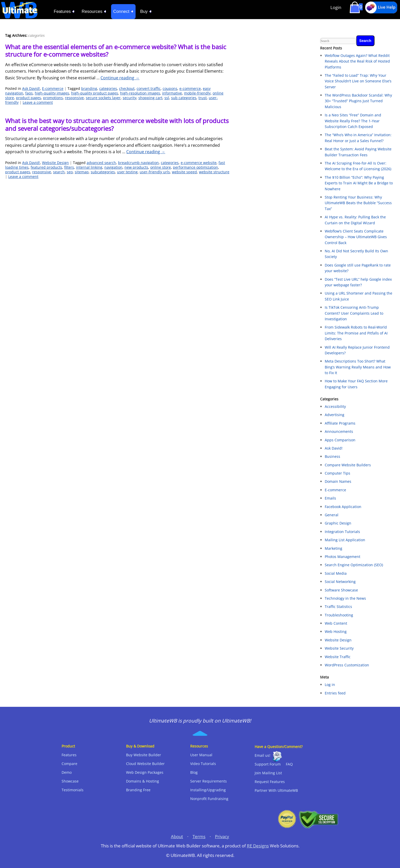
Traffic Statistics (338, 607)
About (177, 836)
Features (69, 755)
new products (136, 167)
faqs (29, 93)
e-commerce (190, 88)
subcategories (103, 172)
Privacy (222, 836)
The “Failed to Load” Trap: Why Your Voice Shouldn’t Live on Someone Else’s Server (358, 81)
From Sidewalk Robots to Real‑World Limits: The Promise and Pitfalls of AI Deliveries (356, 333)
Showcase (70, 781)
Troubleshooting (339, 615)
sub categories (184, 98)
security (130, 98)
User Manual (201, 755)
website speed (184, 172)
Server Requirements (209, 781)
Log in (330, 685)
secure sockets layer (103, 98)
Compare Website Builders (348, 465)
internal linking (89, 167)
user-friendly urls (155, 172)
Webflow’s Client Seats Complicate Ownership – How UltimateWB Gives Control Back (356, 237)
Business (332, 456)
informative (172, 93)
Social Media (336, 573)
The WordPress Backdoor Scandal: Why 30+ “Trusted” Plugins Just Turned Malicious (358, 101)
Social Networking (340, 582)
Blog (194, 772)
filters (69, 167)
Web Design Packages (145, 772)
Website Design (55, 163)
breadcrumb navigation (138, 163)
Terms (199, 836)
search (59, 172)
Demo (67, 772)
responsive (74, 98)
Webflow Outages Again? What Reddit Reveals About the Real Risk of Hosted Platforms (357, 61)
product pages (28, 98)
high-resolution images (140, 93)
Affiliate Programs (340, 423)
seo (70, 172)
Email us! (262, 755)
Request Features (270, 782)
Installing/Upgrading (208, 790)
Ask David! (31, 88)
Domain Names (338, 481)
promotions (53, 98)
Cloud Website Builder (145, 764)
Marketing (334, 548)
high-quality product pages (95, 93)
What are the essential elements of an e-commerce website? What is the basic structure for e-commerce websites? (116, 50)
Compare (69, 764)
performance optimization (195, 167)
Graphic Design (338, 523)
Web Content (336, 623)
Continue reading (120, 78)
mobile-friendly (197, 93)
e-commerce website (199, 163)
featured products (46, 167)
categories (108, 88)
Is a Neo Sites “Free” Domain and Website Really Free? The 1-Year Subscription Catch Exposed (353, 121)
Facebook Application (343, 507)
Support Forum (268, 764)
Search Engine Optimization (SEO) (354, 565)
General (332, 515)
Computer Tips (337, 473)
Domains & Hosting (143, 781)
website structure (214, 172)
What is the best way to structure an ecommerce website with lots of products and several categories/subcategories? (117, 124)
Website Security (339, 648)
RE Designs (258, 846)
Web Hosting (336, 631)
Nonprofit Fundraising (209, 799)
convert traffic (149, 88)
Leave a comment (38, 102)
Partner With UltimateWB (276, 790)
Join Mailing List (268, 773)
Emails (330, 498)
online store (161, 167)
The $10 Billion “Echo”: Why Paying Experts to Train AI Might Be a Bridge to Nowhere (359, 183)
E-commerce (53, 88)
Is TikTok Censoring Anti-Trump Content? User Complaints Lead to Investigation (354, 313)
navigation (113, 167)
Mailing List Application (345, 540)
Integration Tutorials (342, 532)
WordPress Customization (347, 665)
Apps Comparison (340, 440)
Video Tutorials (203, 764)
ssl (167, 98)
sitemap (82, 172)
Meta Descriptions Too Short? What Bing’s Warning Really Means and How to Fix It (358, 367)
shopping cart (150, 98)
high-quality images (52, 93)
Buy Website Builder (144, 755)
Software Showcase (341, 590)
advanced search (101, 163)
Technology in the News (345, 598)
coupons (170, 88)
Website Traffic (338, 657)
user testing (127, 172)
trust (203, 98)
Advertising (335, 415)
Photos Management (343, 557)
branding (89, 88)
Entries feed (335, 693)
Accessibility (335, 406)
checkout (127, 88)
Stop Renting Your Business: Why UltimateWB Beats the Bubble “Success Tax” (358, 203)
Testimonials (73, 790)
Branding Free (138, 790)
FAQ (289, 764)
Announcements (339, 431)
